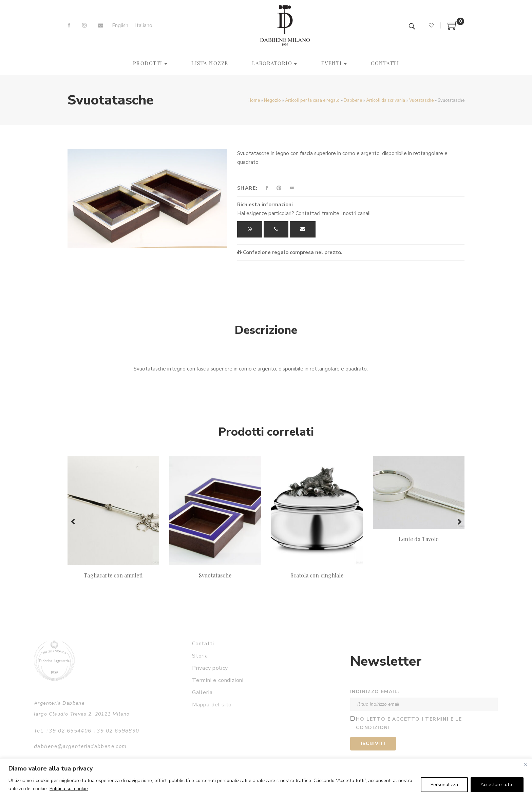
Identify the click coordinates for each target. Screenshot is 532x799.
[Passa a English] (120, 26)
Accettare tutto (497, 785)
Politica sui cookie (69, 789)
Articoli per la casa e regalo (312, 100)
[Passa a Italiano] (144, 26)
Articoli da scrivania (386, 100)
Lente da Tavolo (419, 539)
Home (254, 100)
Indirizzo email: (375, 692)
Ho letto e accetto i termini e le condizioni (409, 723)
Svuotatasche (215, 575)
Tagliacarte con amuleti (113, 575)
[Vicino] (526, 765)
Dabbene (353, 100)
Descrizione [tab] (266, 330)
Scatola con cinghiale (317, 575)
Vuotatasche (421, 100)
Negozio (272, 100)
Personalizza (444, 785)
